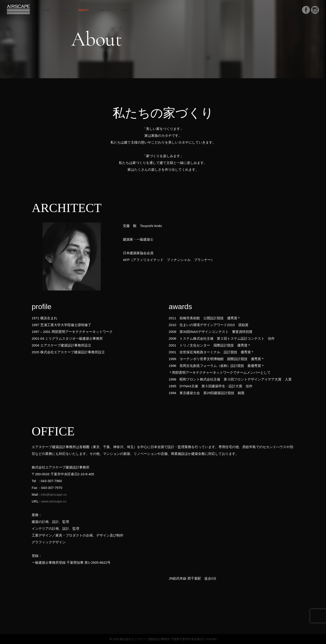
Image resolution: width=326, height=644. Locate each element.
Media (126, 10)
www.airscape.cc (54, 501)
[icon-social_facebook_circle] (306, 10)
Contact (105, 10)
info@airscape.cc (54, 494)
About (84, 10)
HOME (46, 10)
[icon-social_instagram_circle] (315, 10)
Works (64, 10)
